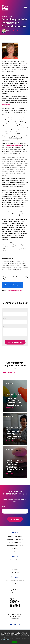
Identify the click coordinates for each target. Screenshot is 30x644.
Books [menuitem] (15, 566)
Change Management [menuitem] (15, 542)
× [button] (1, 631)
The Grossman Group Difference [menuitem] (15, 581)
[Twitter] (15, 625)
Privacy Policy (6, 639)
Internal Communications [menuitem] (15, 536)
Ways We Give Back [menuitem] (15, 590)
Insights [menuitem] (15, 556)
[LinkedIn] (11, 625)
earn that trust (6, 105)
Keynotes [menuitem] (15, 548)
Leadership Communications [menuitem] (15, 539)
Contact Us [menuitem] (15, 593)
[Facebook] (19, 625)
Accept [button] (14, 642)
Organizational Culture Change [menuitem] (15, 545)
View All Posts (9, 372)
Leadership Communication (15, 291)
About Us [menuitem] (15, 584)
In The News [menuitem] (15, 569)
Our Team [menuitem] (15, 587)
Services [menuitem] (15, 533)
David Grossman (18, 31)
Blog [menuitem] (15, 563)
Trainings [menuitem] (15, 551)
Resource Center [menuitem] (15, 560)
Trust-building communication (14, 146)
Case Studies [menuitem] (15, 572)
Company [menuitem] (15, 577)
